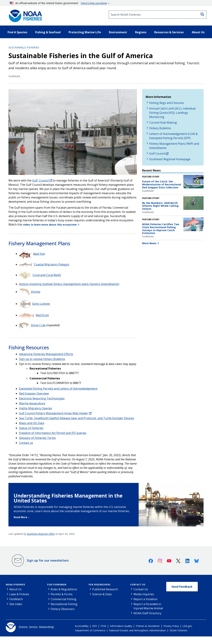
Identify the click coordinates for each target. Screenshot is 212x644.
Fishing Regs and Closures (167, 103)
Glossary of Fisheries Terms (37, 438)
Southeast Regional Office (41, 534)
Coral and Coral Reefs (47, 275)
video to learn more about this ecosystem (50, 225)
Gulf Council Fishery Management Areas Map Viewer (54, 413)
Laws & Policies (19, 594)
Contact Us (138, 585)
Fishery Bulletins (160, 128)
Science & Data (102, 594)
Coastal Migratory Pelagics (52, 264)
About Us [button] (198, 32)
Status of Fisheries (31, 428)
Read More (20, 517)
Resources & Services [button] (169, 32)
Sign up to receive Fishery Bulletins (42, 359)
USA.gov (187, 626)
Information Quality (121, 626)
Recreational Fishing (64, 604)
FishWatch (16, 599)
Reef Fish (39, 254)
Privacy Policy (171, 626)
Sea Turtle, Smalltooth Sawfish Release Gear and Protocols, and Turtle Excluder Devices (77, 418)
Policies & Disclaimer (148, 626)
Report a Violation (145, 599)
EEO (95, 626)
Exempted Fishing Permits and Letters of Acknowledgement (58, 389)
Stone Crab (38, 325)
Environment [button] (118, 32)
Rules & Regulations (64, 589)
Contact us (26, 443)
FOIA (103, 626)
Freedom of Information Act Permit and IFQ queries (53, 433)
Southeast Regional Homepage (170, 159)
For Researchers (100, 585)
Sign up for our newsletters (48, 560)
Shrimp (36, 292)
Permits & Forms (62, 594)
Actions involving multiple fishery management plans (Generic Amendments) (69, 284)
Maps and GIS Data (32, 423)
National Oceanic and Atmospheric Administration (137, 630)
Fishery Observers (63, 609)
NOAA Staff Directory (147, 613)
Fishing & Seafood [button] (48, 32)
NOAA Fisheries (15, 585)
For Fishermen (57, 585)
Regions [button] (141, 32)
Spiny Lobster (41, 304)
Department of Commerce (90, 630)
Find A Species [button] (17, 32)
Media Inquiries (144, 594)
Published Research (105, 589)
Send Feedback (182, 587)
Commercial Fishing (64, 599)
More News (149, 243)
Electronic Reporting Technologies (42, 398)
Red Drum (42, 315)
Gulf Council (40, 180)
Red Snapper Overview (34, 393)
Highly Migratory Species (36, 408)
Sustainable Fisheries (24, 47)
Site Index (16, 604)
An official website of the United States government (58, 3)
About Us (15, 589)
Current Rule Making (163, 123)
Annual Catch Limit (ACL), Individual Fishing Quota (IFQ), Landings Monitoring (172, 113)
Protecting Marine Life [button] (85, 32)
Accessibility (82, 626)
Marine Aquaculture (32, 403)
